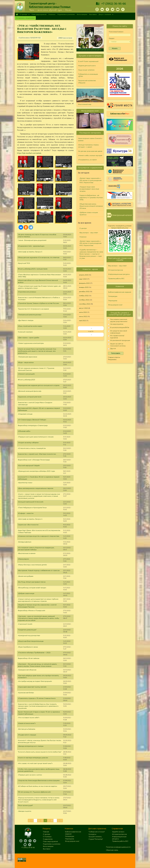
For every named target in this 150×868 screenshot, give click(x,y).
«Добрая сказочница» (26, 593)
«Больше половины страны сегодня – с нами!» (88, 146)
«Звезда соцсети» (25, 811)
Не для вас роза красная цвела (90, 50)
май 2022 (82, 321)
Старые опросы (114, 357)
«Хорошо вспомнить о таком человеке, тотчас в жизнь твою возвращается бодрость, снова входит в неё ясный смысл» (39, 800)
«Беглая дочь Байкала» (27, 729)
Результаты (112, 359)
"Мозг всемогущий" (25, 805)
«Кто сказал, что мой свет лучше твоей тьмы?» (35, 763)
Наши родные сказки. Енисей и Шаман (90, 139)
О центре (24, 15)
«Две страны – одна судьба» (29, 338)
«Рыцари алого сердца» (27, 735)
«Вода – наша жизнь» (26, 362)
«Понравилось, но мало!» (87, 160)
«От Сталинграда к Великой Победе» (32, 420)
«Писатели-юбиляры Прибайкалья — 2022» (34, 653)
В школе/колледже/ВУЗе (119, 328)
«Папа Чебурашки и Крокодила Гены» (32, 508)
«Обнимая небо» (24, 431)
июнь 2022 (83, 316)
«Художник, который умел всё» (30, 397)
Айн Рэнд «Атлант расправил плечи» (32, 582)
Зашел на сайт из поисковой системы (117, 345)
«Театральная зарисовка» (28, 357)
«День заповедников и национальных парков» (36, 488)
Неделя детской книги (87, 66)
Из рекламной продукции (119, 341)
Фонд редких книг (115, 305)
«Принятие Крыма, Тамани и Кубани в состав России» (38, 303)
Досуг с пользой (105, 15)
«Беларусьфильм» (25, 542)
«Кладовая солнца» (25, 414)
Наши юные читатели (86, 70)
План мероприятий (39, 14)
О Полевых (47, 837)
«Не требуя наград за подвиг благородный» (35, 681)
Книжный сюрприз (25, 332)
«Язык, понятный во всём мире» (30, 326)
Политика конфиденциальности (118, 847)
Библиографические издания (120, 292)
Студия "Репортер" (96, 839)
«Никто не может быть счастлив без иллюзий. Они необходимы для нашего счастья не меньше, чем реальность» (37, 351)
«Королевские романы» (27, 292)
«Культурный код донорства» (29, 635)
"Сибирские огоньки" (97, 832)
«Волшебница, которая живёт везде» (32, 588)
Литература (113, 296)
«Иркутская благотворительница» (31, 641)
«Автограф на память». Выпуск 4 (30, 519)
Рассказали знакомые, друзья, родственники (118, 320)
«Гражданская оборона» (27, 670)
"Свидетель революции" (27, 630)
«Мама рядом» (23, 559)
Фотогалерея (82, 14)
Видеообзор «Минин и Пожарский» (32, 611)
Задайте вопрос (118, 832)
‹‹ (91, 328)
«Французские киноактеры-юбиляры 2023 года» (36, 471)
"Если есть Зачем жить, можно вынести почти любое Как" (40, 752)
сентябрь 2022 (85, 304)
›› (91, 335)
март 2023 (83, 279)
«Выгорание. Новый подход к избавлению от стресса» (39, 570)
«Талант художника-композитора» (31, 343)
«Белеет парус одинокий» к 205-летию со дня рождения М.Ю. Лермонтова (90, 180)
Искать (115, 48)
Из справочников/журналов (116, 337)
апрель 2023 (84, 275)
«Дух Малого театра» (26, 320)
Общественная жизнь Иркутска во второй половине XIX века (91, 206)
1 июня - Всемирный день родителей (32, 240)
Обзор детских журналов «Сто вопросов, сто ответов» (39, 257)
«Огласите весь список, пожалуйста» (32, 448)
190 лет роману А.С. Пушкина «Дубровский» (34, 792)
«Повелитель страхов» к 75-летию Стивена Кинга (37, 698)
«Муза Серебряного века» (28, 647)
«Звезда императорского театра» (31, 746)
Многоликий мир (85, 104)
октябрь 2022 (84, 300)
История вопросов (116, 270)
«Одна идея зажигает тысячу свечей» (32, 687)
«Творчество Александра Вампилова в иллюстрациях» (39, 780)
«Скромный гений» (25, 624)
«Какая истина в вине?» (27, 723)
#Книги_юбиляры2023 (26, 380)
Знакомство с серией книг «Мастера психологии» (37, 454)
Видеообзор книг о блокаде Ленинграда (34, 460)
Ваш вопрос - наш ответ (89, 233)
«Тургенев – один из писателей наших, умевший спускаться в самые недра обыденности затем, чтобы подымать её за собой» (38, 618)
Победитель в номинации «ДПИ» (88, 75)
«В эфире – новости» (26, 513)
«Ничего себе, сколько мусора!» (90, 155)
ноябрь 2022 (84, 296)
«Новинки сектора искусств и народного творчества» (39, 536)
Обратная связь (112, 850)
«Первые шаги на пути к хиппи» (30, 775)
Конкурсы (92, 834)
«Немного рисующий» (26, 374)
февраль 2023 (84, 283)
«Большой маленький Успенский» (31, 502)
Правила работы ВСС (116, 279)
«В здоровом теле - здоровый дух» (31, 246)
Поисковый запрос (116, 32)
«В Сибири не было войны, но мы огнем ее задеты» (37, 786)
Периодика (113, 301)
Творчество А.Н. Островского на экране (33, 309)
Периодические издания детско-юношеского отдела (39, 385)
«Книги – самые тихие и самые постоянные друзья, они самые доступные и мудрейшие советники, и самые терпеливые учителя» (39, 496)
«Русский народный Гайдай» (29, 465)
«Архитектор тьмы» (25, 483)
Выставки (93, 14)
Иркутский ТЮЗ (24, 263)
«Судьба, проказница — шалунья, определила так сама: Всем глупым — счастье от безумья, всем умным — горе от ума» (91, 254)
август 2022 (83, 308)
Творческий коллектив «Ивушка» (87, 82)
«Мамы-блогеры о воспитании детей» (32, 565)
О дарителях (48, 839)
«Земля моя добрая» (26, 576)
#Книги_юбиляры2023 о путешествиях (33, 269)
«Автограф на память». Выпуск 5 (30, 252)
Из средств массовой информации (117, 332)
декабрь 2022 (84, 292)
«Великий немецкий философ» (30, 391)
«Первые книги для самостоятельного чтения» (36, 437)
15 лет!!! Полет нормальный (88, 61)
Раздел (112, 38)
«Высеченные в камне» (27, 553)
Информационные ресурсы (119, 274)
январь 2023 (84, 287)
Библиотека (120, 114)
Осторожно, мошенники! (25, 18)
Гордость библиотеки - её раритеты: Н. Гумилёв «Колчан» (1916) (91, 197)
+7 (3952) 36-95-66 (114, 4)
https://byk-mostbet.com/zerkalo (29, 153)
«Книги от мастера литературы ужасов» (33, 758)
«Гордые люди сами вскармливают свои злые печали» (89, 189)
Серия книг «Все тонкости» (28, 525)
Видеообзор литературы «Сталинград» (33, 425)
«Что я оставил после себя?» (29, 718)
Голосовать (116, 353)
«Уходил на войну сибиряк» (28, 443)
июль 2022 (83, 312)
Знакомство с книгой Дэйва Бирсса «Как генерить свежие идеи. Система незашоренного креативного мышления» (38, 706)
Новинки (52, 14)
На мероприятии (116, 324)
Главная (17, 14)
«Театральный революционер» (30, 315)
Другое (112, 349)
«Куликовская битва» (26, 693)
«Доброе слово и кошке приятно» (89, 214)
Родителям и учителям (66, 14)
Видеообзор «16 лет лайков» (29, 658)
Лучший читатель (95, 837)
